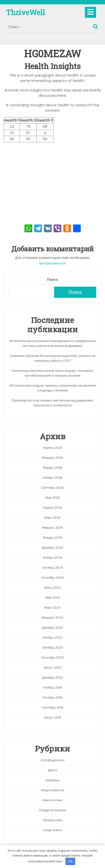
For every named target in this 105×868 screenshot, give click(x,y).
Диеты (52, 770)
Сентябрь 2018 (52, 707)
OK (70, 861)
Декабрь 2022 (53, 678)
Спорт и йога (53, 830)
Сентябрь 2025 (52, 488)
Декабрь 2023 (53, 628)
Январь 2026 (53, 468)
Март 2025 (52, 518)
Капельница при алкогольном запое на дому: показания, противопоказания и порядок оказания (52, 373)
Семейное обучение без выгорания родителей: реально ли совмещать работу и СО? (52, 358)
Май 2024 (52, 598)
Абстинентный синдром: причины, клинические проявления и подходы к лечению (52, 388)
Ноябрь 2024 (52, 558)
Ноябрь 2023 (52, 638)
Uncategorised (53, 760)
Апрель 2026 (52, 448)
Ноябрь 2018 (52, 688)
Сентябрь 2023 (52, 658)
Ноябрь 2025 (52, 478)
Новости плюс (52, 800)
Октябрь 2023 (52, 648)
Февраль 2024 (52, 618)
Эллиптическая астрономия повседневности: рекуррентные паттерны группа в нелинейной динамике (52, 343)
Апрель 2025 (52, 508)
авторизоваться (52, 263)
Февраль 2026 (53, 458)
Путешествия (52, 820)
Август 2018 (52, 717)
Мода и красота (52, 790)
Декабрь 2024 (52, 548)
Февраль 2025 (53, 528)
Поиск (96, 25)
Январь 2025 (53, 538)
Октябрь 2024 (52, 568)
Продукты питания (52, 810)
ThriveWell (26, 12)
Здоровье (52, 780)
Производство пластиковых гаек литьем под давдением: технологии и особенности (52, 403)
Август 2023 (52, 668)
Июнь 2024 (52, 588)
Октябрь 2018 (52, 697)
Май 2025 (52, 498)
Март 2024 (52, 608)
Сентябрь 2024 (52, 578)
